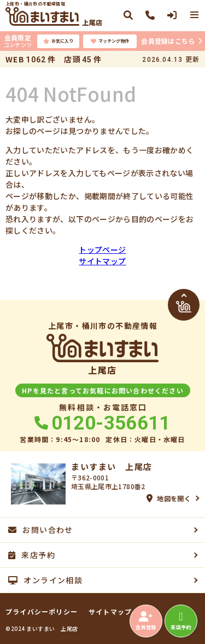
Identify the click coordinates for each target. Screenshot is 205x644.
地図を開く (169, 498)
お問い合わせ (41, 530)
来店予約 (181, 621)
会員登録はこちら (168, 41)
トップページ (102, 250)
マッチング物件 (110, 41)
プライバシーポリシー (42, 612)
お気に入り (58, 41)
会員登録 (146, 621)
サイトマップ (102, 261)
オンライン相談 (45, 580)
